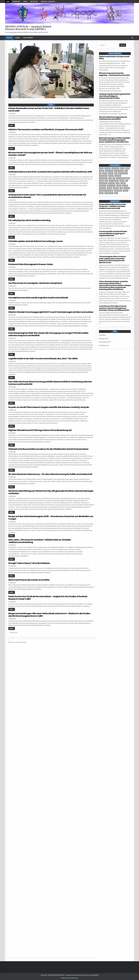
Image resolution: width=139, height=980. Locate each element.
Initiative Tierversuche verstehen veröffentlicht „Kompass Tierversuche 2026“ (46, 129)
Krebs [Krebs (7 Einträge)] (117, 183)
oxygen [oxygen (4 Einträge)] (119, 186)
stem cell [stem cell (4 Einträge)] (127, 188)
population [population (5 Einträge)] (102, 188)
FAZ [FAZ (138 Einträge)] (114, 178)
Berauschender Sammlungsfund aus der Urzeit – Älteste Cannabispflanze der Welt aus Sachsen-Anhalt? (50, 154)
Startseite (9, 38)
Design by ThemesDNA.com (70, 978)
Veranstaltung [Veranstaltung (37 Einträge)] (109, 193)
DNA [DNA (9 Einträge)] (116, 173)
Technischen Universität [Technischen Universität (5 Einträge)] (106, 191)
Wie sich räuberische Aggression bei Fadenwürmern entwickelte (113, 118)
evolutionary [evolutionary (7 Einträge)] (103, 178)
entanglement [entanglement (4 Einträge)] (103, 176)
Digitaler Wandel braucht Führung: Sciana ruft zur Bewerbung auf (40, 430)
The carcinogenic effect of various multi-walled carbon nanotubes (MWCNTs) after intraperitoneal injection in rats (112, 260)
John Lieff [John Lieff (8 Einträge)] (111, 183)
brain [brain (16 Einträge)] (127, 168)
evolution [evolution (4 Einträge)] (118, 176)
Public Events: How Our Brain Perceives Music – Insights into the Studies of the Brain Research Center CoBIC (48, 598)
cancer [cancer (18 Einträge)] (101, 171)
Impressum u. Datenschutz (48, 1)
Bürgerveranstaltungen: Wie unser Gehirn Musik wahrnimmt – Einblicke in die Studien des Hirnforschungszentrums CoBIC (49, 615)
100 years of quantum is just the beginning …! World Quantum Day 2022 (114, 74)
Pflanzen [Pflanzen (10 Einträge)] (125, 186)
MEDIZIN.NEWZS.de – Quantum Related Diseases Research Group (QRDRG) (28, 28)
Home (8, 1)
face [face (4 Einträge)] (110, 178)
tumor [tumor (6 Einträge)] (101, 193)
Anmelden (102, 335)
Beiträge (18, 38)
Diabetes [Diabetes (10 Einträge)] (111, 173)
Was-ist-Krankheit (28, 38)
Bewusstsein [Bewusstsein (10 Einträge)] (115, 168)
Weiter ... (12, 125)
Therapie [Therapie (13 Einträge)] (125, 191)
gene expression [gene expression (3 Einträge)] (114, 181)
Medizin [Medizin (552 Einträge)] (123, 183)
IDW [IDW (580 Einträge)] (127, 181)
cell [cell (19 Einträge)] (126, 171)
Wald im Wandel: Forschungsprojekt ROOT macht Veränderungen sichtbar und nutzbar (51, 312)
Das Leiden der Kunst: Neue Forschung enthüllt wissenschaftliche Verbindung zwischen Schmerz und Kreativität (50, 383)
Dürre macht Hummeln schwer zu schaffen (29, 580)
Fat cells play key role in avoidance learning (29, 220)
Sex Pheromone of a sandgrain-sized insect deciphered (35, 283)
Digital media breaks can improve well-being (114, 58)
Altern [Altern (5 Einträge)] (101, 168)
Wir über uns (34, 1)
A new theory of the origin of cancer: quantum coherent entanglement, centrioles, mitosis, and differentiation (114, 308)
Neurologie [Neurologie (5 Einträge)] (103, 186)
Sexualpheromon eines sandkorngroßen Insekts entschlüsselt (38, 298)
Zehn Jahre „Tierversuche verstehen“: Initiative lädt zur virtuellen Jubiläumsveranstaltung (40, 541)
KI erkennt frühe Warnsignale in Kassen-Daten (31, 264)
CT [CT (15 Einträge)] (100, 173)
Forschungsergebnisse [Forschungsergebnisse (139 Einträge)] (123, 178)
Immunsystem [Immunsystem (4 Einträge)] (103, 183)
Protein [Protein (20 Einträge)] (109, 188)
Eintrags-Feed (104, 339)
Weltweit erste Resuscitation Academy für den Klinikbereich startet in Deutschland (48, 449)
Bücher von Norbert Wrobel (17, 642)
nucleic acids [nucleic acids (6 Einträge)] (111, 186)
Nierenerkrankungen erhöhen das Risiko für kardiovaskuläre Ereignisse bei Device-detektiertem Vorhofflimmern (115, 140)
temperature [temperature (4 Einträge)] (118, 191)
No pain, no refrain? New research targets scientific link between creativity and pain (49, 407)
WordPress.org (104, 345)
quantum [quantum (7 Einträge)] (116, 188)
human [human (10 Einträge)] (122, 181)
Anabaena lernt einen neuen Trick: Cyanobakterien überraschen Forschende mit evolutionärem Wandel (47, 196)
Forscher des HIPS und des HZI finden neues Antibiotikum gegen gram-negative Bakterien (113, 233)
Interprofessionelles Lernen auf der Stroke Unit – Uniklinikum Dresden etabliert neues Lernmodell (49, 109)
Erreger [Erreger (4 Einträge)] (111, 176)
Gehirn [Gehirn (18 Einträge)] (101, 181)
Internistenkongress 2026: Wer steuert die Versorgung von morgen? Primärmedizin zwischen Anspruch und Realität (48, 334)
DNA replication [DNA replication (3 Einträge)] (123, 173)
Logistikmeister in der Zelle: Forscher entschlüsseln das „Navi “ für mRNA (43, 359)
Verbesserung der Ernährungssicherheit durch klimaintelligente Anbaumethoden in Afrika (115, 96)
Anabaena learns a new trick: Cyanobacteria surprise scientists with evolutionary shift (50, 172)
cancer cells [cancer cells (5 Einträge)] (109, 171)
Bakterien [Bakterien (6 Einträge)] (107, 168)
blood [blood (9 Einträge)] (122, 168)
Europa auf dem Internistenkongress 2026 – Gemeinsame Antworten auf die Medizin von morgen (51, 518)
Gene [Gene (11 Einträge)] (106, 181)
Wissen (25, 1)
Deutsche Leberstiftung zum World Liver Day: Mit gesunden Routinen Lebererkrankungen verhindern (51, 492)
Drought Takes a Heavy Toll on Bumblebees (29, 563)
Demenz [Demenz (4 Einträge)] (105, 173)
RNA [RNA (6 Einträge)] (121, 188)
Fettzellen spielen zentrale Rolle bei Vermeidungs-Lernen (36, 241)
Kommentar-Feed (105, 342)
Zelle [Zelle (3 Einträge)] (116, 193)
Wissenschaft (16, 1)
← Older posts (13, 633)
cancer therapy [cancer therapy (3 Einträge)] (119, 171)
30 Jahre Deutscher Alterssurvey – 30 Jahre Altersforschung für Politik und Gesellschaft (50, 474)
